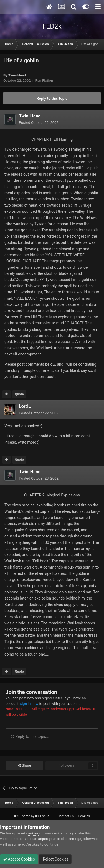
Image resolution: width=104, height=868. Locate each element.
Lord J (25, 406)
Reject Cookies (55, 859)
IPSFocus (42, 816)
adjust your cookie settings (60, 839)
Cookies (84, 816)
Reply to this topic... (30, 736)
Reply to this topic (52, 98)
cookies (32, 833)
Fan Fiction (44, 80)
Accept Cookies (19, 859)
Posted (39, 123)
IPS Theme (22, 816)
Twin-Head (17, 75)
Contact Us (66, 816)
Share (24, 765)
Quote (19, 394)
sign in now (29, 704)
